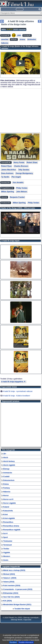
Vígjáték (7, 553)
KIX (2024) (8, 601)
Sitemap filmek (16, 620)
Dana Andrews (7, 173)
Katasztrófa (8, 511)
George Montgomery (24, 173)
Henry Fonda (19, 162)
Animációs (8, 473)
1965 (19, 35)
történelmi (32, 39)
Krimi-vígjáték (9, 518)
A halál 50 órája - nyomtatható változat (18, 391)
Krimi (6, 514)
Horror (6, 495)
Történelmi (8, 541)
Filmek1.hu (13, 618)
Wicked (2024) (9, 574)
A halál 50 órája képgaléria (14, 382)
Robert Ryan (6, 166)
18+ (5, 454)
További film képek (22, 609)
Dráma (6, 484)
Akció (6, 457)
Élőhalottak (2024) (11, 593)
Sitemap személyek (31, 618)
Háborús (7, 492)
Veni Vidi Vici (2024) (11, 597)
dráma (22, 39)
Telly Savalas (24, 170)
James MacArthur (9, 170)
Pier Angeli (16, 177)
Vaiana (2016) (9, 582)
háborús (5, 43)
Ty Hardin (5, 177)
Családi (6, 476)
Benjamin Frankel (17, 197)
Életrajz (6, 469)
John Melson (22, 192)
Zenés (6, 560)
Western (7, 556)
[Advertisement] (21, 111)
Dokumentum (9, 480)
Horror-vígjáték (10, 503)
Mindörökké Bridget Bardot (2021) (17, 605)
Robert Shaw (32, 162)
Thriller (6, 549)
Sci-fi (5, 533)
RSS (20, 618)
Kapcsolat (27, 620)
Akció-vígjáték (9, 465)
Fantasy (7, 488)
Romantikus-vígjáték (12, 530)
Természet (8, 545)
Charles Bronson (21, 166)
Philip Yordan (22, 188)
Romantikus (8, 522)
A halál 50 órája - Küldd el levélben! (16, 396)
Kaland (6, 507)
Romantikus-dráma (11, 526)
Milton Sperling (8, 192)
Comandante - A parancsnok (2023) (18, 589)
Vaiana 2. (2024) (10, 578)
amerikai (5, 39)
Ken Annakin (18, 182)
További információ (26, 642)
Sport (6, 537)
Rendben (13, 642)
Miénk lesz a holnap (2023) (14, 570)
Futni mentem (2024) (12, 586)
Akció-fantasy (9, 461)
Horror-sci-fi (8, 499)
